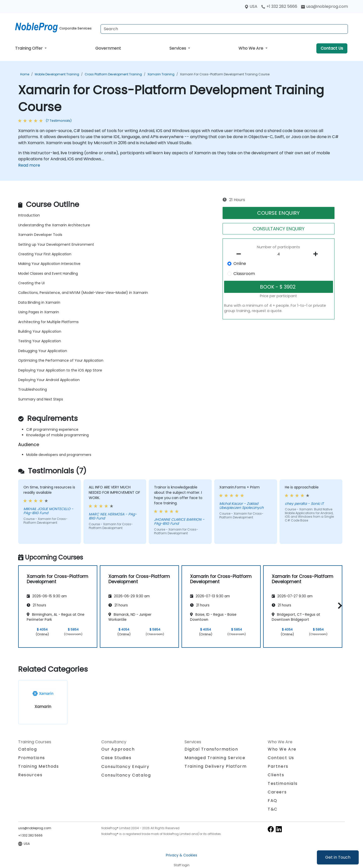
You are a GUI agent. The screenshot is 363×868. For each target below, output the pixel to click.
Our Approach (118, 749)
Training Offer (29, 48)
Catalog (27, 749)
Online (240, 263)
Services (178, 48)
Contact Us (332, 48)
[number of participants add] (317, 254)
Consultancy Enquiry (125, 767)
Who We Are (251, 48)
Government (108, 48)
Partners (278, 766)
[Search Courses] (224, 29)
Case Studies (116, 758)
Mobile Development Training (57, 74)
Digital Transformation (211, 749)
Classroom (244, 274)
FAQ (273, 801)
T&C (273, 809)
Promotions (32, 758)
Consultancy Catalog (126, 775)
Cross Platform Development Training (113, 74)
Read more (29, 165)
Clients (276, 775)
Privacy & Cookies (181, 855)
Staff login (182, 865)
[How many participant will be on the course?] (279, 254)
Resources (30, 775)
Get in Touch (338, 857)
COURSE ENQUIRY (278, 213)
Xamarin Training (161, 74)
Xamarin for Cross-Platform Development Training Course (225, 74)
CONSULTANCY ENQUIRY (279, 229)
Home (25, 74)
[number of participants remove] (240, 254)
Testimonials (283, 783)
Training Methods (39, 766)
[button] (339, 606)
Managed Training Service (215, 758)
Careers (277, 792)
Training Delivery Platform (216, 766)
